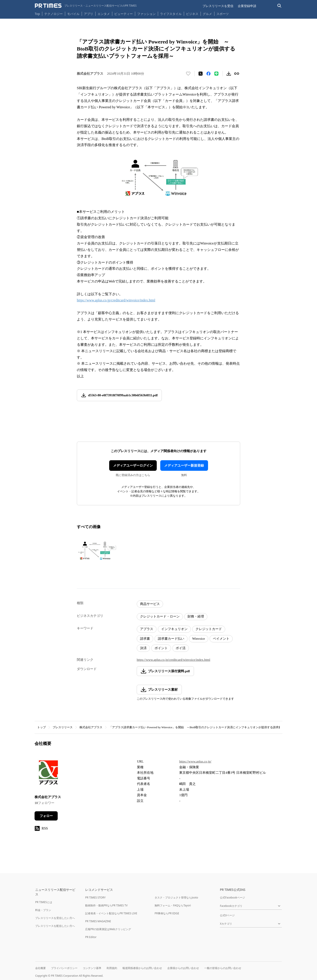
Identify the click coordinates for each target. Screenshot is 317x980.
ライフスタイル (171, 14)
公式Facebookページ (232, 898)
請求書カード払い (171, 639)
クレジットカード (209, 629)
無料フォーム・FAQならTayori (173, 905)
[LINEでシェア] (216, 74)
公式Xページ (227, 915)
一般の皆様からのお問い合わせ (223, 968)
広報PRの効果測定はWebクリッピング (108, 929)
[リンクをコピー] (237, 74)
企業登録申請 (247, 6)
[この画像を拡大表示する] (96, 550)
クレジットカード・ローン (160, 616)
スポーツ (223, 14)
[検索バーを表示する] (279, 6)
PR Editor (91, 937)
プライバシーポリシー (64, 968)
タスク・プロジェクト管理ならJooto (176, 898)
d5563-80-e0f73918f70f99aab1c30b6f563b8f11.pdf (123, 395)
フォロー (46, 816)
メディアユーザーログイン (133, 466)
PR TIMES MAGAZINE (98, 921)
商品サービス (150, 604)
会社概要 (41, 968)
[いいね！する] (188, 74)
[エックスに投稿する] (201, 74)
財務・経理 (196, 616)
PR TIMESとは (44, 902)
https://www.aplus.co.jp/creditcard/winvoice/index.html (116, 300)
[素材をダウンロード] (229, 74)
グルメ (207, 14)
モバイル (73, 14)
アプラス (147, 629)
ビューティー (123, 14)
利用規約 (112, 968)
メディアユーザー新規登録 (184, 466)
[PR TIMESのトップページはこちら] (86, 6)
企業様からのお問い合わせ (183, 968)
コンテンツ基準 (92, 968)
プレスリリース (63, 727)
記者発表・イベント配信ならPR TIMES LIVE (111, 913)
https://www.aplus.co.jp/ (195, 761)
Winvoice (199, 639)
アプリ (88, 14)
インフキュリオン (174, 629)
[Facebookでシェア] (208, 74)
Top (37, 14)
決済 (143, 648)
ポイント (161, 648)
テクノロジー (53, 14)
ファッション (146, 14)
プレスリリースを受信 (218, 6)
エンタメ (104, 14)
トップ (41, 727)
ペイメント (221, 639)
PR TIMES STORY (95, 898)
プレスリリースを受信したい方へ (55, 918)
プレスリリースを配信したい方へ (55, 926)
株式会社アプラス (91, 727)
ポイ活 (181, 648)
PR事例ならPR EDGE (167, 913)
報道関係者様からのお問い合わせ (142, 968)
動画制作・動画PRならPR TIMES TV (106, 905)
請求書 (145, 639)
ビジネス (192, 14)
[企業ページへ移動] (48, 774)
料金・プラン (43, 910)
